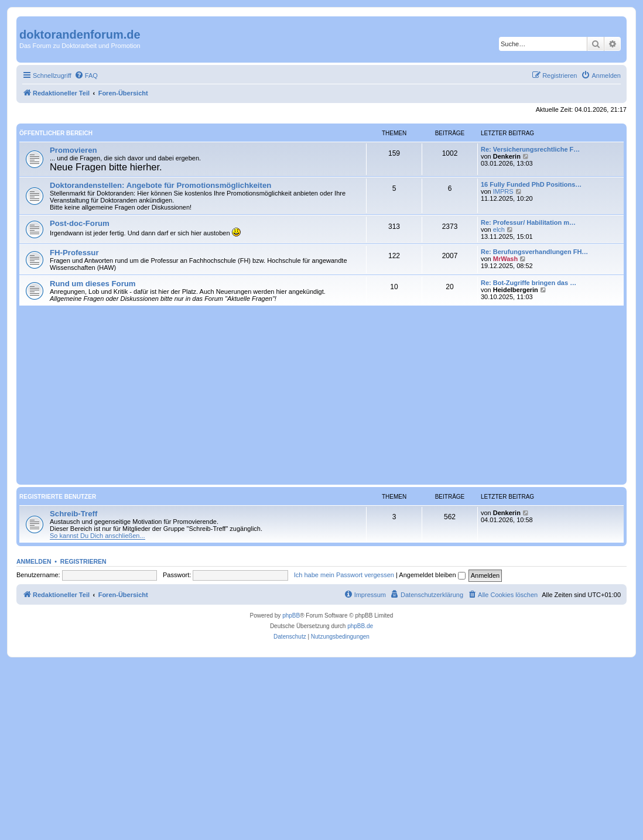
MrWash (505, 259)
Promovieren (73, 150)
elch (499, 229)
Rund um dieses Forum (93, 284)
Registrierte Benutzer (58, 497)
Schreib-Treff (73, 514)
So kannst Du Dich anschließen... (98, 536)
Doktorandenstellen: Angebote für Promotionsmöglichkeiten (160, 185)
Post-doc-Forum (80, 223)
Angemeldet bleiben (432, 575)
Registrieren (83, 561)
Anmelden (34, 561)
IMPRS (503, 191)
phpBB (291, 616)
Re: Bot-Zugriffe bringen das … (529, 283)
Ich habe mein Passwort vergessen (344, 575)
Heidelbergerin (516, 290)
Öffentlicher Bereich (56, 133)
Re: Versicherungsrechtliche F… (530, 149)
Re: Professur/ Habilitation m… (528, 222)
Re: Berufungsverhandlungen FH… (534, 252)
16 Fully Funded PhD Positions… (531, 184)
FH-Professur (74, 253)
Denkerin (507, 156)
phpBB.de (360, 626)
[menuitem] (86, 76)
